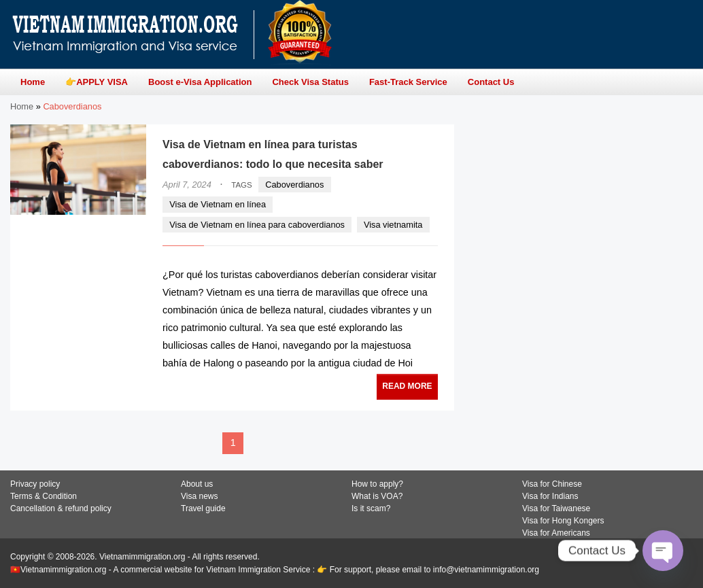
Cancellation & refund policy (61, 508)
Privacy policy (35, 484)
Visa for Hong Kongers (563, 521)
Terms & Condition (44, 496)
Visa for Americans (556, 533)
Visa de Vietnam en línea (218, 204)
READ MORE (407, 386)
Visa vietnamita (393, 225)
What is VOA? (377, 496)
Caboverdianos (294, 185)
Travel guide (203, 508)
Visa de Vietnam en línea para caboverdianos (257, 225)
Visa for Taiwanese (556, 508)
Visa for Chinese (552, 484)
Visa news (199, 496)
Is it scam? (371, 508)
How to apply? (377, 484)
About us (197, 484)
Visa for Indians (550, 496)
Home (22, 106)
